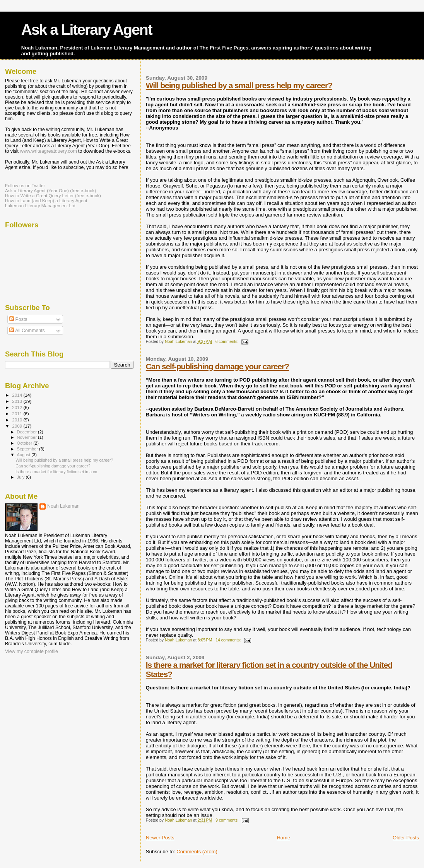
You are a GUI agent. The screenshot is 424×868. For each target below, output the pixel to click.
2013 (18, 401)
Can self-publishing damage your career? (217, 366)
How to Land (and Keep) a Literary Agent (46, 200)
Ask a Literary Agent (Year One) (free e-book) (50, 190)
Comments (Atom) (197, 852)
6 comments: (227, 342)
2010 (18, 420)
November (27, 437)
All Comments (27, 331)
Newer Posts (160, 838)
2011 (18, 414)
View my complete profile (32, 651)
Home (283, 838)
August (24, 455)
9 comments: (227, 820)
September (28, 449)
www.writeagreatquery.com (48, 151)
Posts (18, 319)
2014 (18, 395)
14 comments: (229, 640)
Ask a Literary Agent (87, 30)
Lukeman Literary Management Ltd (40, 205)
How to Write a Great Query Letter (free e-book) (53, 195)
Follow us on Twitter (25, 185)
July (21, 477)
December (27, 432)
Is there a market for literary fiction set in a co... (58, 472)
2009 (18, 426)
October (25, 443)
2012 (18, 407)
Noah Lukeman (63, 506)
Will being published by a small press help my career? (239, 85)
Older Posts (406, 838)
